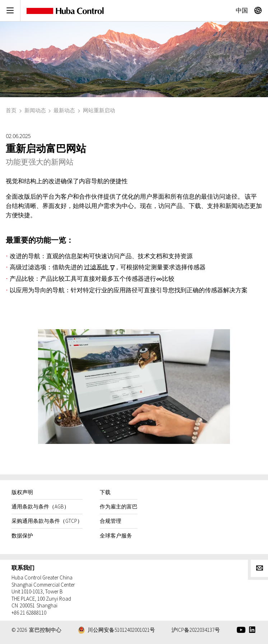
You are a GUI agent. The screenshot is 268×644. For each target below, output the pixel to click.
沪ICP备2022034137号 (196, 630)
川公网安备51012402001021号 (121, 630)
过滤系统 (97, 267)
